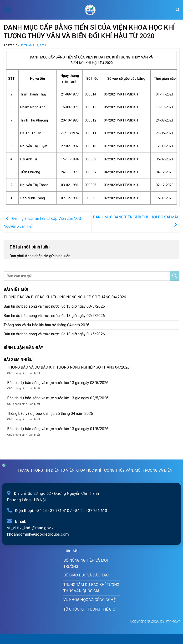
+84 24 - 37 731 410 (52, 511)
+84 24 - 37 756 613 (90, 511)
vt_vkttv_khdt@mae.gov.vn (31, 528)
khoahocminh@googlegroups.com (38, 534)
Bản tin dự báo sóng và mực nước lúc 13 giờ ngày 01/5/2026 (54, 334)
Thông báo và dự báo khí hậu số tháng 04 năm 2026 (46, 325)
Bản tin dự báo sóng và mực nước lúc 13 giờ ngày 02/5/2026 (54, 316)
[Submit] (175, 276)
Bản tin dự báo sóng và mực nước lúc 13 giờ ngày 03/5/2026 (54, 306)
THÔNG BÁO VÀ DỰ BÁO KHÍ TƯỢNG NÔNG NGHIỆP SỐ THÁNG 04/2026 (65, 297)
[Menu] (8, 10)
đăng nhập (34, 256)
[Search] (178, 10)
